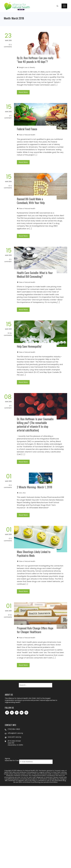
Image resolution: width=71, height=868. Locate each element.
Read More (23, 92)
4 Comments (8, 187)
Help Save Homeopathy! (29, 346)
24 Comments (8, 334)
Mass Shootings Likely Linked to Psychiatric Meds (34, 554)
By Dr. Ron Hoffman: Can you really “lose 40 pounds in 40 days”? (35, 60)
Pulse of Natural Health (27, 135)
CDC (20, 493)
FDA (24, 493)
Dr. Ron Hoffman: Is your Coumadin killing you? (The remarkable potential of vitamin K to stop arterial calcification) (35, 425)
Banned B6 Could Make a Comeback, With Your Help (31, 201)
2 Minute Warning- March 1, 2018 (35, 487)
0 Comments (8, 486)
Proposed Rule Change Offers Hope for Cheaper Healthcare (35, 630)
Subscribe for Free (12, 760)
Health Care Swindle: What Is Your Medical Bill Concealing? (35, 275)
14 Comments (8, 616)
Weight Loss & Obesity (27, 67)
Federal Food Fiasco (27, 129)
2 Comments (8, 46)
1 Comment (8, 117)
